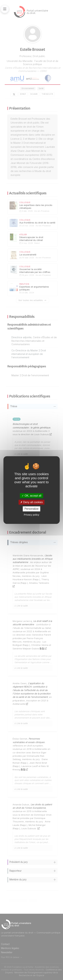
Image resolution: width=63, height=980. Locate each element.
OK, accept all (32, 496)
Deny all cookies (32, 502)
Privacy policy (32, 515)
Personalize (32, 509)
